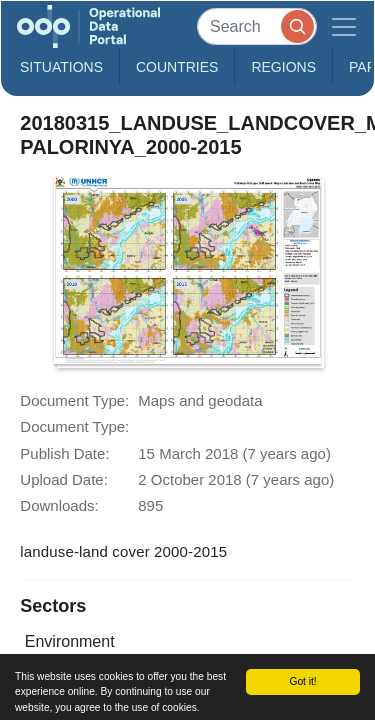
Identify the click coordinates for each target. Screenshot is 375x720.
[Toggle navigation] (344, 26)
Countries (177, 67)
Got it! (302, 681)
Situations (61, 67)
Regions (283, 67)
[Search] (257, 26)
